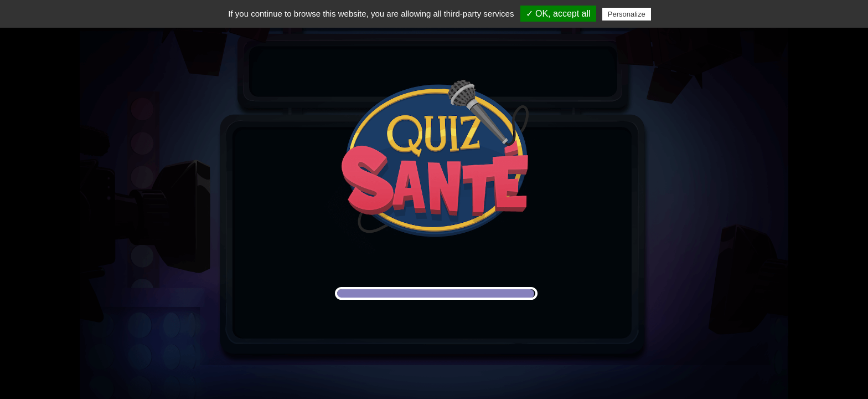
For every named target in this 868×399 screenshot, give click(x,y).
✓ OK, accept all (558, 14)
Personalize (627, 14)
